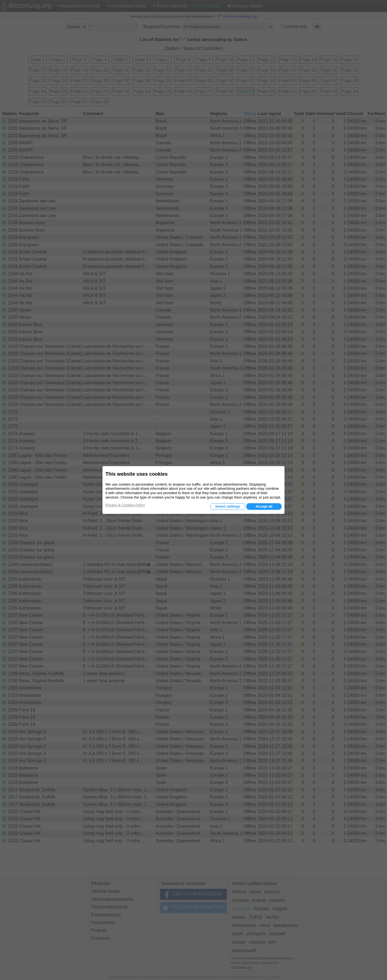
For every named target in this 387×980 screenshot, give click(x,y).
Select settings (228, 506)
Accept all (264, 506)
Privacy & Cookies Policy (125, 505)
